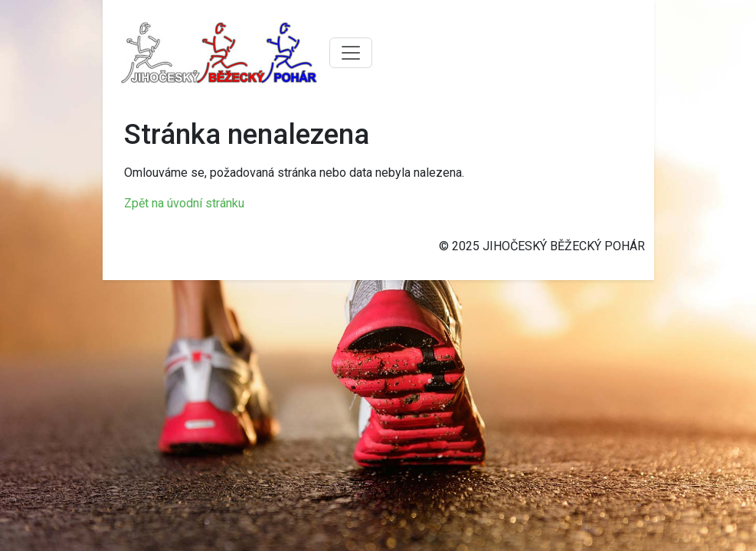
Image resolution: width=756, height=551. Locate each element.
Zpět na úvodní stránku (184, 203)
